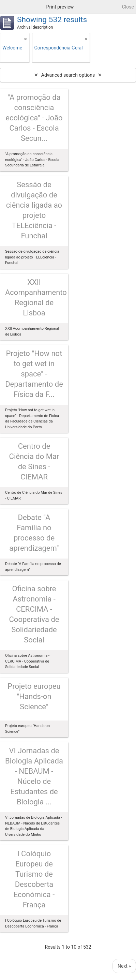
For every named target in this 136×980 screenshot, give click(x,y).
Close (128, 7)
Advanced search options (68, 75)
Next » (124, 966)
